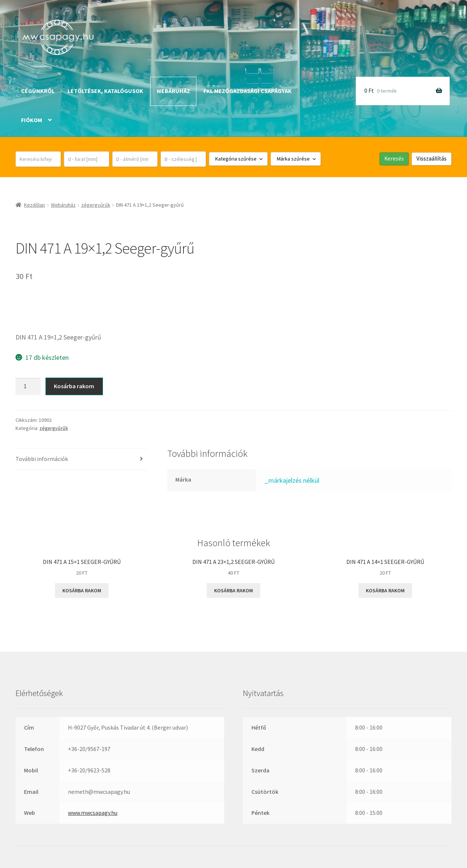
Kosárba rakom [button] (82, 590)
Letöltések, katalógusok (105, 91)
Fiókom (32, 120)
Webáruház (173, 91)
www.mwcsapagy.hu (93, 813)
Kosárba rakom (74, 386)
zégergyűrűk (96, 205)
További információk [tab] (42, 459)
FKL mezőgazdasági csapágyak (248, 91)
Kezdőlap (35, 205)
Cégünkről (38, 91)
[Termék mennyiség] (28, 386)
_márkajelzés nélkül (292, 480)
